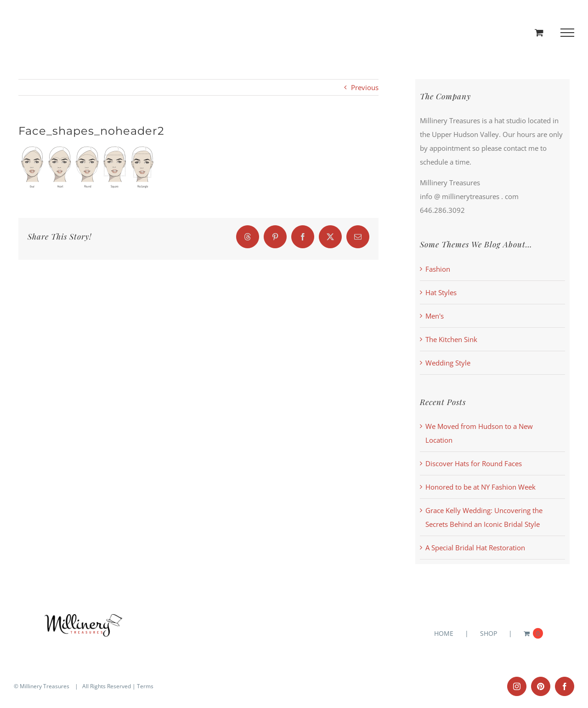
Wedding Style (448, 363)
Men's (435, 316)
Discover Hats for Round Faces (474, 463)
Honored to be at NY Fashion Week (481, 487)
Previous (365, 87)
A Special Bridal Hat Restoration (475, 548)
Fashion (438, 269)
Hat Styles (441, 292)
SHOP (489, 633)
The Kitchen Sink (451, 339)
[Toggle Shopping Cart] (539, 32)
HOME (444, 633)
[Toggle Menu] (568, 33)
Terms (145, 686)
